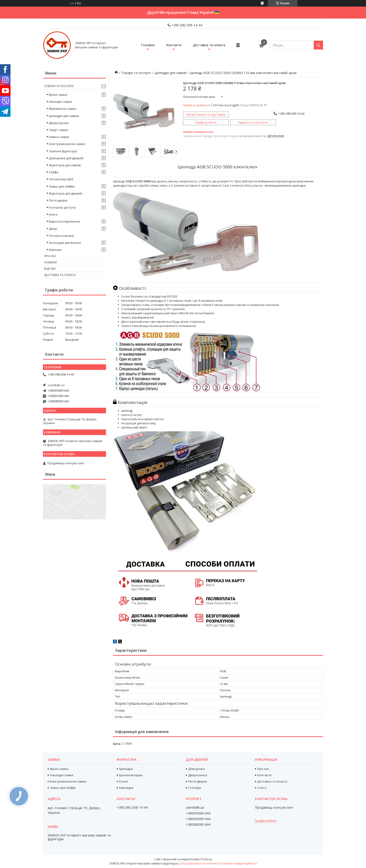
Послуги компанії (61, 236)
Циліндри (126, 769)
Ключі (53, 214)
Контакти (174, 45)
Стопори (195, 788)
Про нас (50, 256)
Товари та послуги (136, 73)
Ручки (123, 781)
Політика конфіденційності (238, 863)
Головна (148, 45)
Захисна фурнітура (63, 151)
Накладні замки (60, 102)
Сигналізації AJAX (61, 179)
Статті (262, 788)
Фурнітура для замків (65, 165)
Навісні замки (59, 137)
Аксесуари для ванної (65, 243)
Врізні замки (58, 95)
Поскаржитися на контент (199, 863)
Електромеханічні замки (67, 144)
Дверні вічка (198, 775)
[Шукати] (318, 45)
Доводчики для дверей (66, 158)
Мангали (55, 250)
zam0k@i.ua (56, 385)
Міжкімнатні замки (63, 109)
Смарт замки (58, 130)
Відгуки (50, 269)
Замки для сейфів (62, 186)
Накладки (126, 788)
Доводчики (197, 769)
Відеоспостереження (64, 221)
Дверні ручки (59, 123)
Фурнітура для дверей (65, 193)
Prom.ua (206, 859)
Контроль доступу (62, 207)
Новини (50, 262)
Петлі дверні (58, 200)
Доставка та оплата (209, 45)
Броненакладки (131, 775)
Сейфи (54, 172)
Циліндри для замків (170, 73)
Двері (53, 229)
